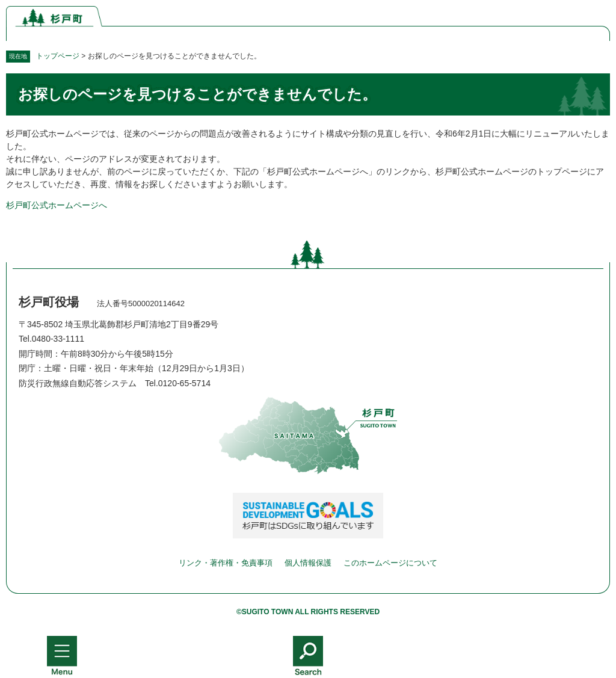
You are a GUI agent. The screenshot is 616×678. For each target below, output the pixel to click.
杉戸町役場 (49, 302)
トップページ (58, 56)
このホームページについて (390, 563)
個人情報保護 (308, 563)
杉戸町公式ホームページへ (57, 205)
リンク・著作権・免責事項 (226, 563)
